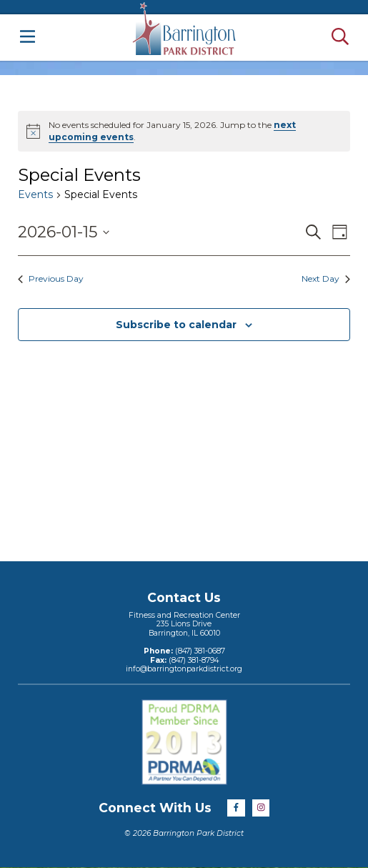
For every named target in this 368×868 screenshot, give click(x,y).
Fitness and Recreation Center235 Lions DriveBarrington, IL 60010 (184, 624)
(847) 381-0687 (199, 651)
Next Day (326, 278)
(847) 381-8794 (193, 660)
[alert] (184, 131)
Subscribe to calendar (176, 325)
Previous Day (51, 278)
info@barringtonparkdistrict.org (184, 669)
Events (35, 194)
